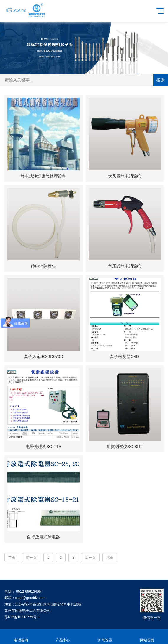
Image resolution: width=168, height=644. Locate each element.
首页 (12, 558)
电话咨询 (21, 637)
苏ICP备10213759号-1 (22, 617)
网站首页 (147, 637)
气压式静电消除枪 (125, 266)
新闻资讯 (105, 637)
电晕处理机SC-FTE (44, 447)
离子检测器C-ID (124, 356)
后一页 (90, 558)
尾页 (110, 558)
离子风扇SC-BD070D (44, 356)
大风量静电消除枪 (125, 176)
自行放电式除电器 (43, 537)
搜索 (161, 80)
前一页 (31, 558)
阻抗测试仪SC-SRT (125, 447)
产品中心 (63, 637)
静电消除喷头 (43, 266)
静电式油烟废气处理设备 (43, 176)
